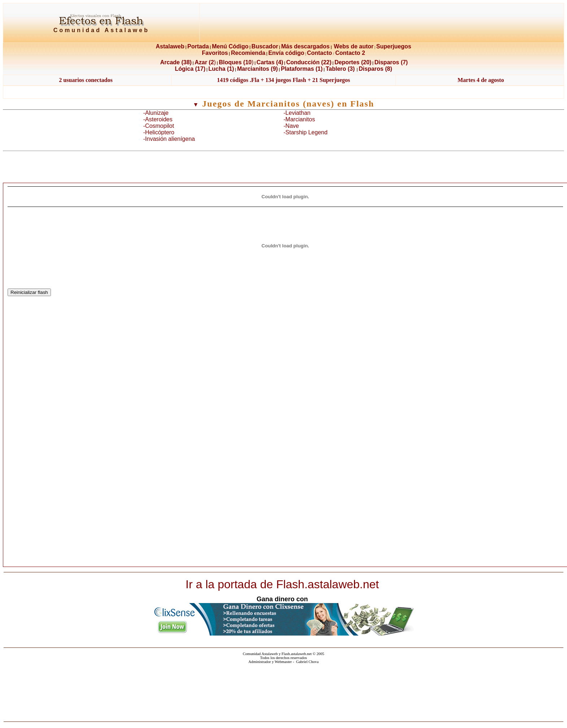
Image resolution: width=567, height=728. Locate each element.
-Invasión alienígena (169, 139)
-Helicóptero (159, 132)
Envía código (286, 53)
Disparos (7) (391, 62)
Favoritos (215, 53)
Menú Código (230, 46)
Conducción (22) (309, 62)
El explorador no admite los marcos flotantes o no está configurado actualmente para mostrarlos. (284, 690)
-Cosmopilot (159, 126)
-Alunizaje (156, 113)
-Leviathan (297, 113)
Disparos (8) (375, 69)
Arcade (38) (176, 62)
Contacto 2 (350, 53)
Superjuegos (394, 46)
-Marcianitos (299, 119)
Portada (198, 46)
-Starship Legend (306, 132)
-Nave (291, 126)
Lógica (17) (190, 69)
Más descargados (305, 46)
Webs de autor (354, 46)
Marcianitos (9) (258, 69)
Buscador (265, 46)
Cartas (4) (270, 62)
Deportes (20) (353, 62)
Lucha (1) (221, 69)
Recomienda (248, 53)
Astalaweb (170, 46)
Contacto (319, 53)
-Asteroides (158, 119)
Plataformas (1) (302, 69)
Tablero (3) (340, 69)
